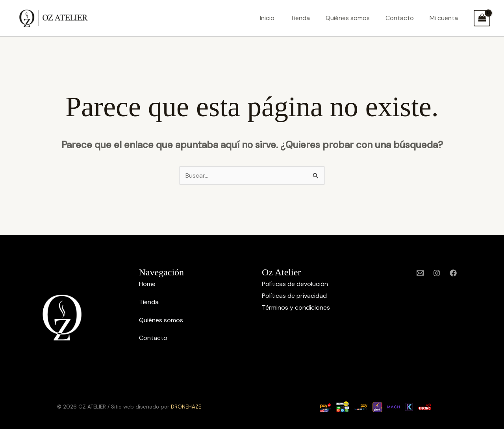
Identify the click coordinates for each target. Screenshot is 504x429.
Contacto (400, 18)
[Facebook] (453, 273)
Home (147, 284)
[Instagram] (437, 273)
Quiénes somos (348, 18)
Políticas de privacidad (294, 296)
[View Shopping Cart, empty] (482, 18)
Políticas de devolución (295, 284)
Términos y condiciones (296, 307)
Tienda (300, 18)
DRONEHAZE (186, 407)
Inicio (267, 18)
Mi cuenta (444, 18)
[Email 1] (420, 273)
